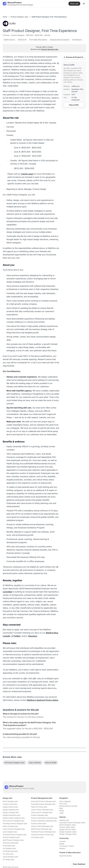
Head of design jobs (10, 826)
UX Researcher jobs (10, 851)
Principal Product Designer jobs (15, 835)
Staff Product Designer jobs (13, 840)
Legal (61, 813)
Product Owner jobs (39, 823)
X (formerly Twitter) (67, 846)
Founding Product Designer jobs (15, 823)
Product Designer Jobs (19, 17)
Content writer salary (67, 827)
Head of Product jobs (39, 807)
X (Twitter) (16, 636)
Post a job (63, 804)
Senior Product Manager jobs (42, 826)
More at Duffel (51, 763)
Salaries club (64, 820)
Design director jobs (10, 807)
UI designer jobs (9, 846)
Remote (47, 35)
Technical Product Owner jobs (42, 835)
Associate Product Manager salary (72, 823)
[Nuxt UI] (18, 4)
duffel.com (75, 86)
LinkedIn (7, 636)
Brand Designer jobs (10, 801)
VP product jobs (37, 837)
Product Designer (18, 35)
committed (7, 592)
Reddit (62, 844)
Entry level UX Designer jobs (14, 821)
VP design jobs (8, 859)
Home (5, 17)
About (62, 811)
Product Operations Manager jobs (44, 821)
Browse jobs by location (68, 806)
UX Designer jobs (9, 848)
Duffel (9, 24)
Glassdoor (33, 636)
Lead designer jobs (10, 832)
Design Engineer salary (68, 832)
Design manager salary (68, 834)
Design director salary (68, 829)
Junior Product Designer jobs (14, 829)
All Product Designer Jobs (14, 763)
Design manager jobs (11, 812)
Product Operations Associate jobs (44, 818)
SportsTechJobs (65, 856)
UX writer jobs (8, 854)
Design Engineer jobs (11, 810)
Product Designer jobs (50, 49)
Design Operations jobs (12, 815)
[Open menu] (84, 4)
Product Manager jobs (40, 815)
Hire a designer (65, 801)
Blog (61, 808)
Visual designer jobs (10, 857)
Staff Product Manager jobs (42, 829)
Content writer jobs (10, 804)
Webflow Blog (52, 633)
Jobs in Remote (35, 763)
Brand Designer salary (68, 825)
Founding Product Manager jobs (43, 804)
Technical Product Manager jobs (43, 832)
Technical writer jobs (11, 843)
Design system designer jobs (14, 818)
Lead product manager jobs (42, 812)
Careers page (27, 174)
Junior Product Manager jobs (42, 810)
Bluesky (62, 848)
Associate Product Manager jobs (43, 801)
